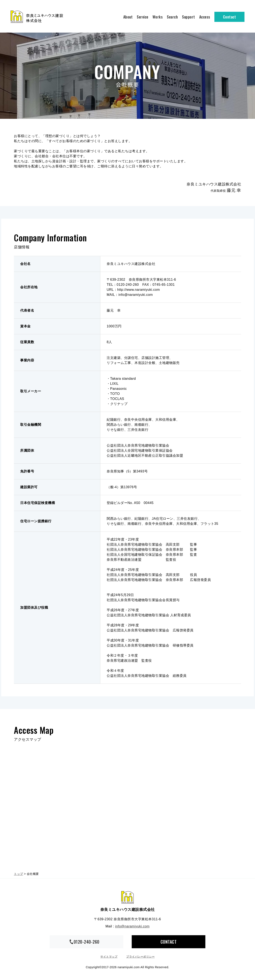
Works (158, 17)
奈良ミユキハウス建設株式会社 (127, 897)
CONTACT (169, 942)
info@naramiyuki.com (132, 926)
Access (205, 17)
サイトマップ (109, 957)
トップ (19, 874)
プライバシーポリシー (140, 957)
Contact (230, 17)
